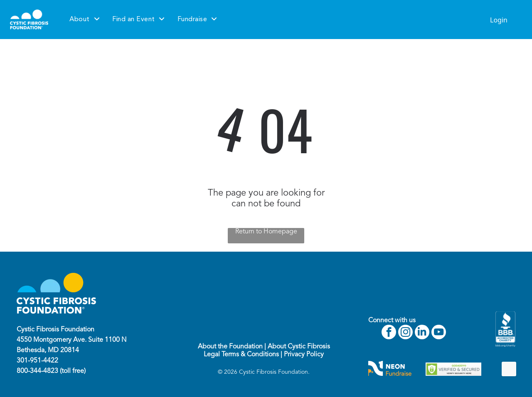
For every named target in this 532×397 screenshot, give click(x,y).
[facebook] (389, 333)
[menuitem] (85, 20)
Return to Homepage (266, 232)
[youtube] (439, 333)
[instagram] (405, 333)
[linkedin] (422, 333)
